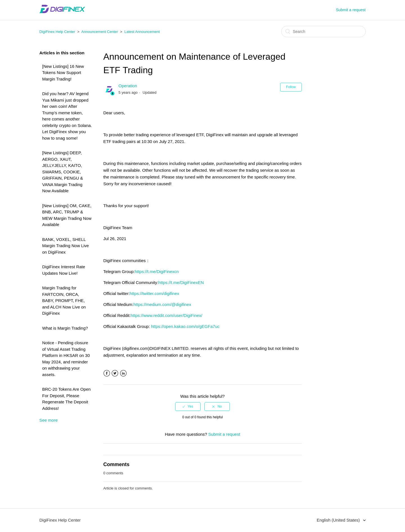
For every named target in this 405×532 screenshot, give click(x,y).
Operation (128, 86)
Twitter (115, 373)
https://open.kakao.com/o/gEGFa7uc (185, 326)
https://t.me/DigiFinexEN (181, 282)
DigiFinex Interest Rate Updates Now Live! (64, 270)
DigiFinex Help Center (57, 32)
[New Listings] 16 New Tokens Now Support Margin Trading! (63, 73)
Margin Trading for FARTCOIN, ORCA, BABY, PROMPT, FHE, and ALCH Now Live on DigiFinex (64, 300)
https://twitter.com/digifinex (154, 293)
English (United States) (339, 520)
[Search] (323, 32)
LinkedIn (123, 373)
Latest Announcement (142, 32)
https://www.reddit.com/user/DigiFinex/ (166, 315)
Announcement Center (100, 32)
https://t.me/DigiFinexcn (157, 271)
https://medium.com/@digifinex (162, 304)
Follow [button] (291, 87)
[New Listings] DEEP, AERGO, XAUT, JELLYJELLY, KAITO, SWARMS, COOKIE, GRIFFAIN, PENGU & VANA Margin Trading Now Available (63, 172)
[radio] (188, 406)
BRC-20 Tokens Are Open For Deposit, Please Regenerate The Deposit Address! (66, 399)
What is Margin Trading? (65, 328)
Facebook (107, 373)
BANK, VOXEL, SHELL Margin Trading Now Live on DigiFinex (66, 246)
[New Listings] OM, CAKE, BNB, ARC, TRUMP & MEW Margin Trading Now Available (67, 215)
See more (49, 420)
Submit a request (351, 10)
